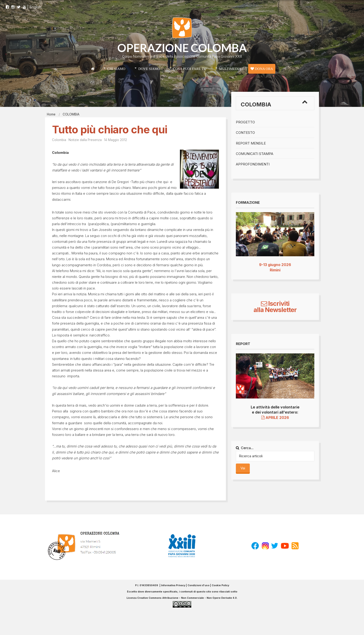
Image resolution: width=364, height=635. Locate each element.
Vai (243, 468)
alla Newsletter (275, 310)
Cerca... (245, 448)
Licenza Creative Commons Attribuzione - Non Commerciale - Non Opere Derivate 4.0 (182, 598)
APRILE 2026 (275, 418)
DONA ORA (262, 69)
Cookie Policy (220, 585)
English (35, 5)
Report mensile (251, 143)
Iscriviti (275, 304)
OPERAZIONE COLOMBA (182, 48)
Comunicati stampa (255, 154)
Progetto (245, 122)
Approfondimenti (253, 164)
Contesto (245, 133)
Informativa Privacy (173, 585)
